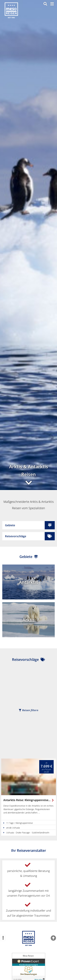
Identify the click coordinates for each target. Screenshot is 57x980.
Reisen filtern (29, 710)
